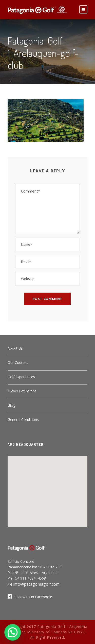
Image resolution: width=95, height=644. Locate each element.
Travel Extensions (22, 391)
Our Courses (18, 362)
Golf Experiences (21, 377)
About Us (15, 348)
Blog (11, 405)
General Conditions (23, 420)
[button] (48, 488)
